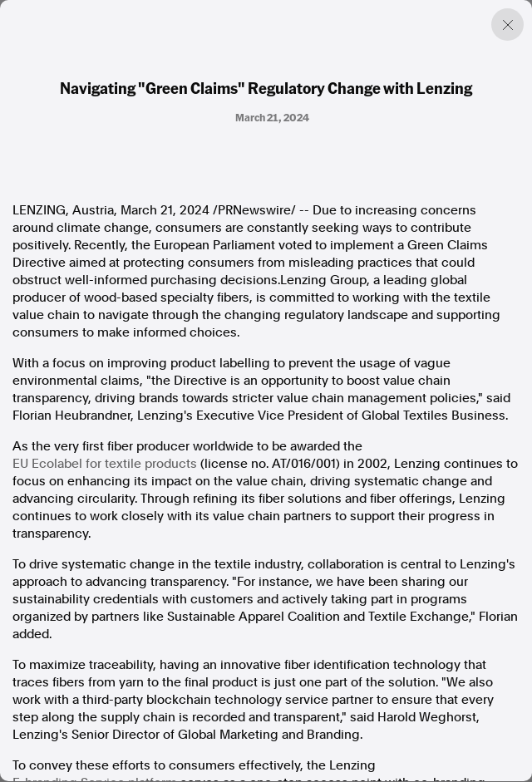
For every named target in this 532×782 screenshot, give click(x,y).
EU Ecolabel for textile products (105, 464)
